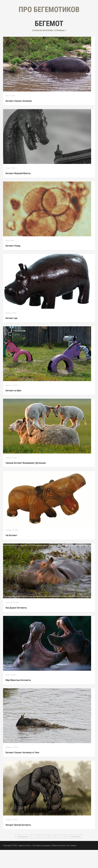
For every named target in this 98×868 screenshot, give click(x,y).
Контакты (60, 26)
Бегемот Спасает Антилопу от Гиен (22, 771)
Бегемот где (12, 336)
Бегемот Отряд (13, 264)
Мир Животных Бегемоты (18, 698)
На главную (72, 864)
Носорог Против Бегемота (18, 843)
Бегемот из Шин (13, 409)
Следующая (75, 854)
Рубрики (46, 26)
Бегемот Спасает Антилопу (19, 119)
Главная (34, 26)
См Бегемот (11, 553)
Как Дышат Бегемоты (16, 626)
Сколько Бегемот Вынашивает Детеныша (26, 481)
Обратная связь (59, 864)
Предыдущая (23, 854)
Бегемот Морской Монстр (18, 191)
